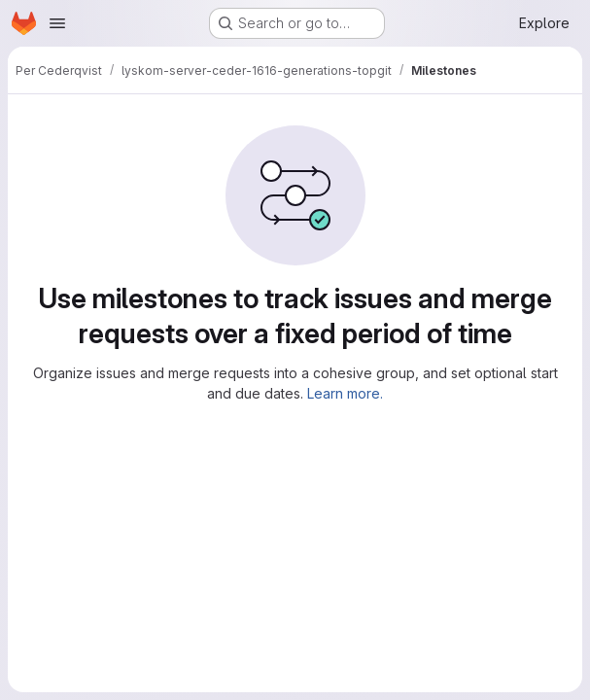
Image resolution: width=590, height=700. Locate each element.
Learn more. (345, 393)
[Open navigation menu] (57, 23)
